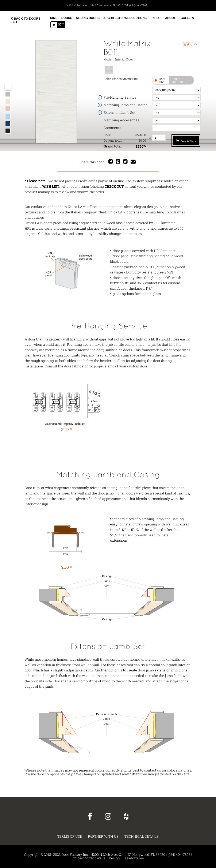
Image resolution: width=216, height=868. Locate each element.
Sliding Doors (88, 18)
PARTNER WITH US (103, 836)
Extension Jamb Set (119, 112)
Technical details (142, 836)
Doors (67, 18)
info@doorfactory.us (89, 858)
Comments (112, 128)
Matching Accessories (121, 120)
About (170, 18)
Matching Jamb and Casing (126, 105)
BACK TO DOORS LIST (26, 20)
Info (155, 18)
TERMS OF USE (70, 836)
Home (53, 18)
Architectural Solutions (125, 18)
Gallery (188, 18)
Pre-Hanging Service (120, 97)
